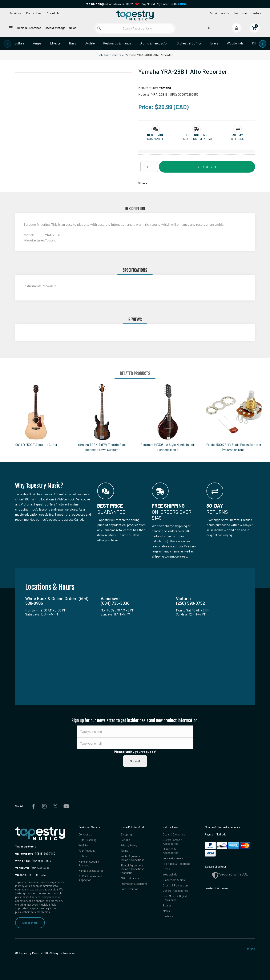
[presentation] (7, 44)
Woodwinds (235, 43)
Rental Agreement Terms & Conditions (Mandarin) (132, 869)
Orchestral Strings (189, 43)
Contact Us (30, 923)
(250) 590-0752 (31, 875)
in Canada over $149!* (108, 4)
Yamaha (165, 88)
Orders (83, 856)
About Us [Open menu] (53, 13)
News (73, 28)
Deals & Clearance (29, 28)
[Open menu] (11, 28)
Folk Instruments (110, 55)
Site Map (250, 949)
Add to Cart (207, 167)
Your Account (87, 851)
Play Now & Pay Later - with (164, 4)
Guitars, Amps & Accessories (173, 842)
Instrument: (33, 286)
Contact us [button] (34, 13)
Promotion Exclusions (134, 884)
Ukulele (90, 43)
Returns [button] (238, 139)
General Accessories (176, 891)
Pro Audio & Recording (177, 864)
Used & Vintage (55, 28)
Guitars (20, 43)
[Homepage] (135, 15)
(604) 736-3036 (32, 868)
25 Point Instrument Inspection (90, 878)
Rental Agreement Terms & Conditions (132, 858)
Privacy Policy (129, 845)
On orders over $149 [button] (197, 139)
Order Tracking (88, 840)
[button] (156, 135)
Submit (135, 761)
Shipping (126, 834)
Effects (55, 43)
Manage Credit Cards (91, 871)
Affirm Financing (131, 878)
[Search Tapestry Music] (135, 28)
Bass (73, 43)
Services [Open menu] (15, 13)
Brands (167, 905)
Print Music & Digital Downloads (175, 898)
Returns (125, 840)
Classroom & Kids (174, 880)
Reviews (168, 916)
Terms (124, 851)
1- (36, 853)
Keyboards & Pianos (117, 43)
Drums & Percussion (154, 43)
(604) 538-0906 (33, 861)
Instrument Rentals (248, 13)
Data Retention (129, 889)
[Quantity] (149, 167)
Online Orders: (25, 853)
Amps (37, 43)
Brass (214, 43)
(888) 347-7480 (46, 853)
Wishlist (83, 845)
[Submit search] (99, 28)
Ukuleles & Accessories (171, 851)
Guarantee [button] (156, 139)
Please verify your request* (135, 751)
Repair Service (219, 13)
